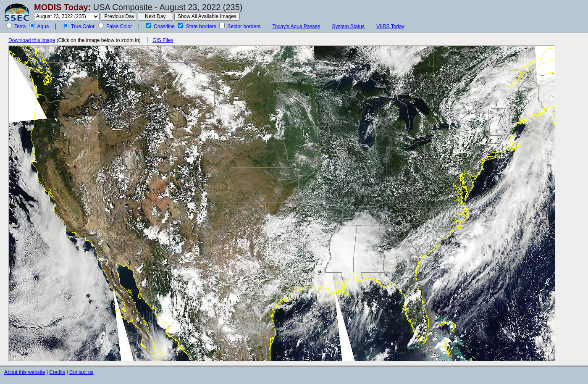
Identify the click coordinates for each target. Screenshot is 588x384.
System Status (348, 26)
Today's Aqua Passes (296, 26)
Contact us (81, 372)
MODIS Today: (62, 7)
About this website (25, 372)
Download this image (32, 40)
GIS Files (163, 40)
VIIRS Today (390, 26)
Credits (57, 372)
